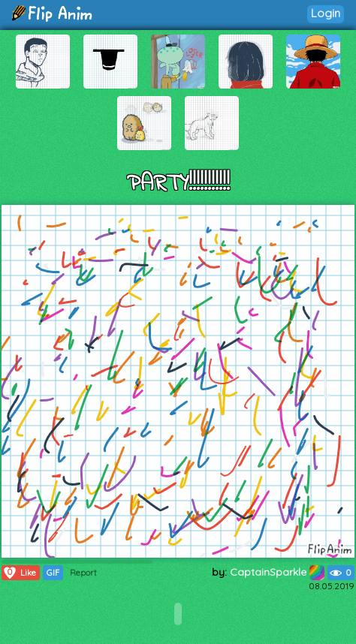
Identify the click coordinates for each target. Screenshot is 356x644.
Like (19, 573)
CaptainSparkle (277, 572)
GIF (53, 573)
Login (326, 13)
